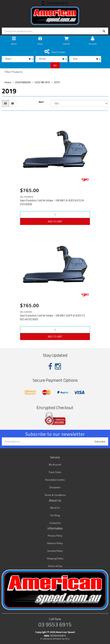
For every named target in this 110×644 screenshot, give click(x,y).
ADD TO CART (55, 221)
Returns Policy (55, 543)
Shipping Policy (55, 558)
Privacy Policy (55, 536)
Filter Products (14, 72)
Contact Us (55, 523)
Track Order (55, 472)
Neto (67, 639)
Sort (41, 102)
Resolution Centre (55, 480)
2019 (57, 82)
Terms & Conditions (55, 495)
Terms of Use (55, 566)
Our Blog (55, 515)
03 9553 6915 (57, 3)
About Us (55, 508)
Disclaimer (55, 487)
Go (55, 65)
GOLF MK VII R (42, 82)
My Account (55, 464)
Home (8, 82)
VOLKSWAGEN (23, 82)
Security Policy (55, 551)
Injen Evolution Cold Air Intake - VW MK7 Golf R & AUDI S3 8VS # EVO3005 (52, 317)
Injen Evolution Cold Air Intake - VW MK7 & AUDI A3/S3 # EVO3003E (52, 202)
